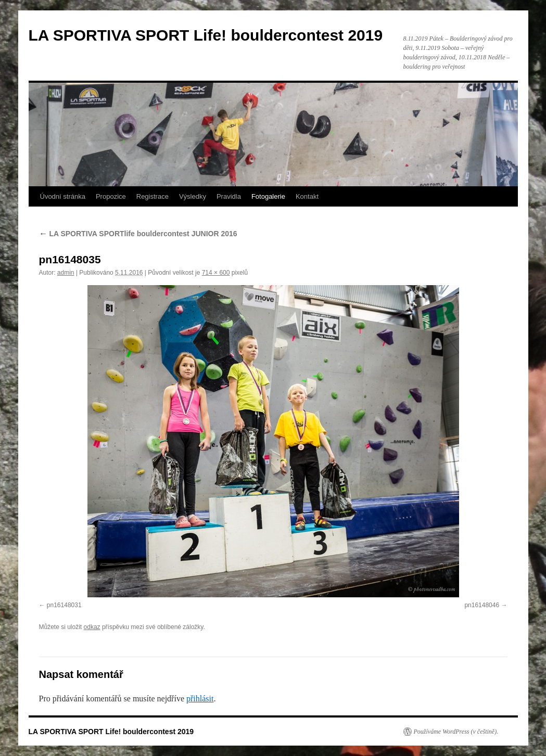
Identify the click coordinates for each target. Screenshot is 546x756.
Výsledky (193, 196)
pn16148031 (64, 605)
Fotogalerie (268, 196)
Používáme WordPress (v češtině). (456, 732)
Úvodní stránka (63, 196)
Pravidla (229, 196)
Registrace (153, 196)
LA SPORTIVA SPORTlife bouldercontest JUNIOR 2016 (138, 234)
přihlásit (200, 699)
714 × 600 (216, 273)
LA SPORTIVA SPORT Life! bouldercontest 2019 (206, 35)
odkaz (92, 627)
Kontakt (307, 196)
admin (66, 273)
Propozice (111, 196)
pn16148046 (482, 605)
